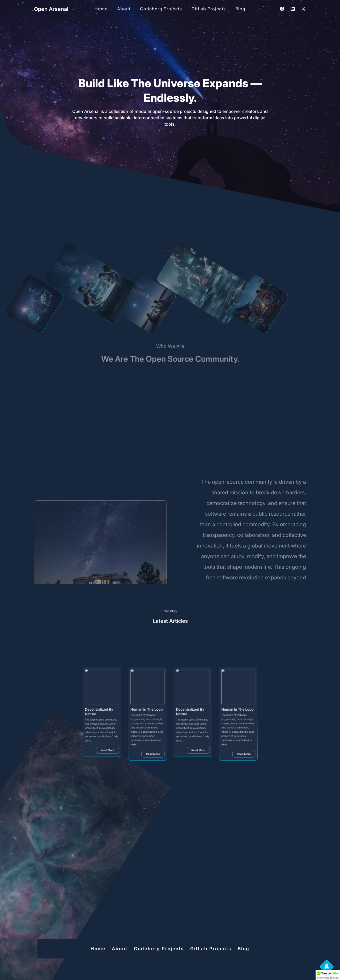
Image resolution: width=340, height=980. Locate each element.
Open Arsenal (51, 9)
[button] (328, 975)
